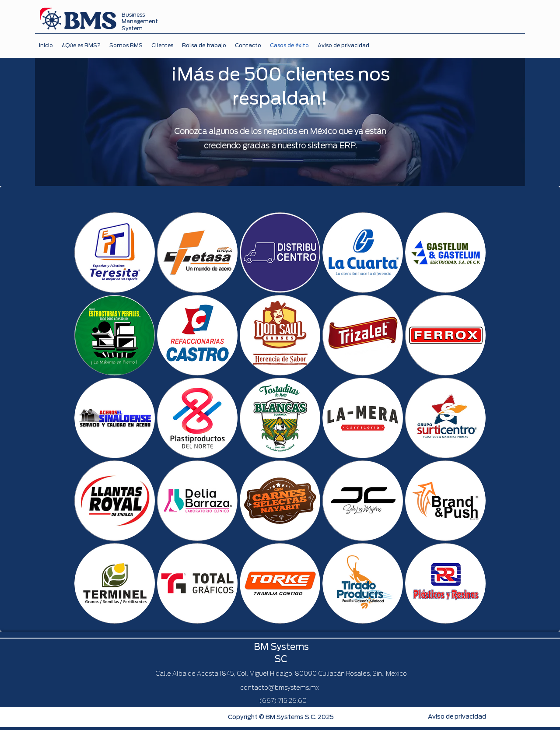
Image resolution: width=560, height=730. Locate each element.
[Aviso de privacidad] (457, 717)
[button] (162, 46)
